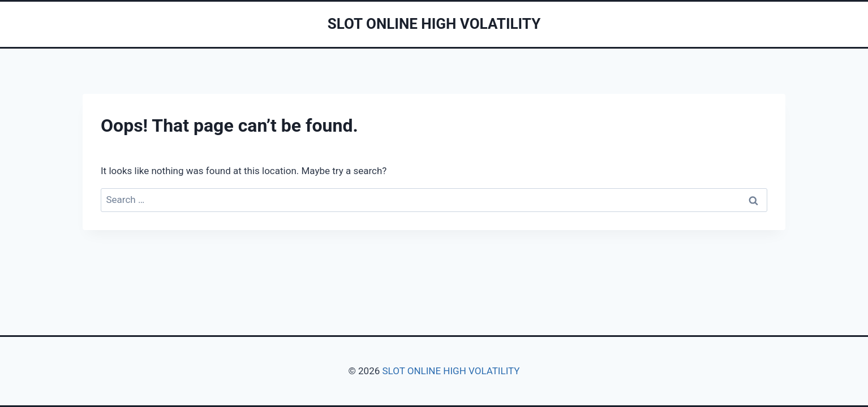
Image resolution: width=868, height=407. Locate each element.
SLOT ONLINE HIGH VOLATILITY (451, 371)
